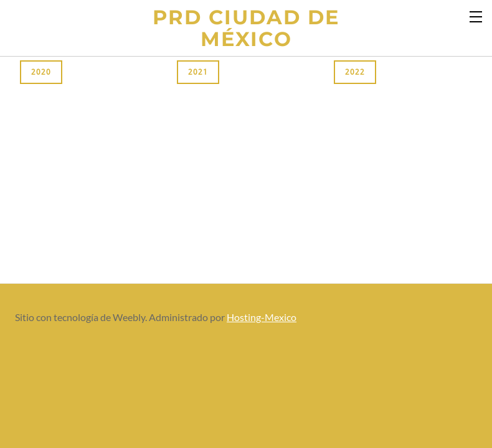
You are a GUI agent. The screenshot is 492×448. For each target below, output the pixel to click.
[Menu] (476, 16)
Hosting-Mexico (262, 317)
